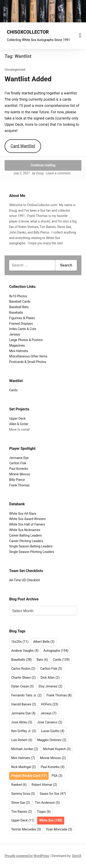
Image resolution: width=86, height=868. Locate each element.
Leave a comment (58, 173)
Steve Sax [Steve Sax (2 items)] (21, 803)
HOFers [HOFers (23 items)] (50, 704)
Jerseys (15, 334)
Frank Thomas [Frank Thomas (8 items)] (59, 695)
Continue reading (43, 165)
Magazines (17, 345)
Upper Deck (17, 418)
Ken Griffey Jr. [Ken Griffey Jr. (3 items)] (24, 731)
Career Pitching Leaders (26, 541)
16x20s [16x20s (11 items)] (20, 642)
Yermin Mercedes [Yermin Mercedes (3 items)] (26, 829)
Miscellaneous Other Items (28, 356)
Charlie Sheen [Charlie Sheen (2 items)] (24, 678)
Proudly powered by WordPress (27, 856)
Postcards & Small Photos (28, 362)
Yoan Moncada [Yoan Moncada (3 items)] (59, 829)
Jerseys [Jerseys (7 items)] (48, 713)
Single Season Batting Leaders (31, 546)
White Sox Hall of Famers (27, 524)
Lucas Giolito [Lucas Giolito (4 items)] (53, 731)
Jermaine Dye (19, 458)
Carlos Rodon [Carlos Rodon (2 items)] (23, 669)
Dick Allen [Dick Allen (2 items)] (50, 678)
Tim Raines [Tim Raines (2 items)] (22, 812)
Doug (40, 173)
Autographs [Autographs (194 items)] (56, 651)
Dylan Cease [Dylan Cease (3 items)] (22, 686)
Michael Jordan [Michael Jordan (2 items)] (25, 749)
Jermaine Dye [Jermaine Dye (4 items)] (23, 713)
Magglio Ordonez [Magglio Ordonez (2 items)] (52, 740)
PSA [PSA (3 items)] (57, 776)
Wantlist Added (28, 79)
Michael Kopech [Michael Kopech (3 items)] (57, 749)
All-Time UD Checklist (25, 580)
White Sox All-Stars (23, 514)
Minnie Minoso (20, 474)
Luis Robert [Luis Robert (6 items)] (22, 740)
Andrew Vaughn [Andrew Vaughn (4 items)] (25, 651)
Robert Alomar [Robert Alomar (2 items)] (44, 785)
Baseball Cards (20, 301)
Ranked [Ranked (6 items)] (19, 785)
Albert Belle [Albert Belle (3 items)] (44, 642)
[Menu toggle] (80, 35)
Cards (13, 390)
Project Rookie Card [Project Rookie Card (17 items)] (29, 776)
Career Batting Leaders (25, 535)
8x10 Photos (18, 296)
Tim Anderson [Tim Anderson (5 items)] (47, 803)
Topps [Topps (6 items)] (44, 812)
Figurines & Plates (22, 318)
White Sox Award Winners (27, 519)
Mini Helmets (19, 351)
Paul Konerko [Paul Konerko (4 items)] (53, 767)
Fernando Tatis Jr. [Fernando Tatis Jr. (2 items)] (26, 695)
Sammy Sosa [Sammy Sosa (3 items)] (23, 794)
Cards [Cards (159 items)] (61, 660)
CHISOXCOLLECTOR (28, 32)
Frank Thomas (19, 485)
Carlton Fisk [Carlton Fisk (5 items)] (51, 669)
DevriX (77, 856)
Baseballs (16, 313)
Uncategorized (15, 70)
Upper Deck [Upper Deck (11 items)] (23, 820)
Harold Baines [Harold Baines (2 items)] (24, 704)
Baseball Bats (19, 307)
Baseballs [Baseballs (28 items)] (21, 660)
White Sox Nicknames (25, 530)
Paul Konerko (19, 469)
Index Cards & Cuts (23, 329)
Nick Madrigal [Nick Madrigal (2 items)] (24, 767)
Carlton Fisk (18, 463)
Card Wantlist (23, 146)
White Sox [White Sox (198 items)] (51, 820)
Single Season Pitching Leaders (32, 552)
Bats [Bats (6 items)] (42, 660)
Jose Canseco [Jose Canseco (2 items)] (50, 722)
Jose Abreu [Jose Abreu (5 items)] (22, 722)
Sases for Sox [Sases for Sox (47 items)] (53, 794)
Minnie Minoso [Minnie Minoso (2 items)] (53, 758)
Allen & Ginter (19, 424)
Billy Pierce (17, 480)
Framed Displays (21, 324)
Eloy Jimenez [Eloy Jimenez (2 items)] (50, 686)
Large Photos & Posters (26, 340)
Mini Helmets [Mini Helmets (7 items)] (23, 758)
